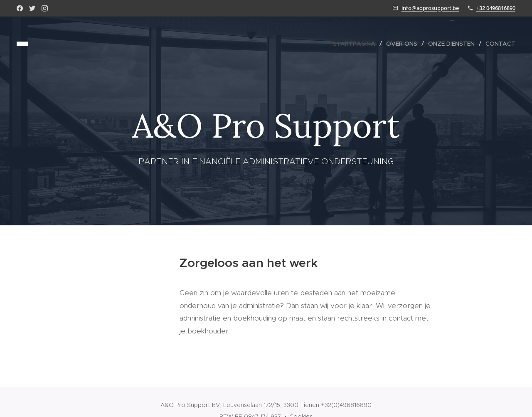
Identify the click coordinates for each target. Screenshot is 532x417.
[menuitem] (356, 44)
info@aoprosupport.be (430, 8)
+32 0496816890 (496, 8)
